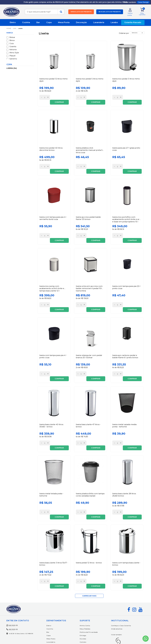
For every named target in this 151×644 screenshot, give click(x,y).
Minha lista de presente (81, 12)
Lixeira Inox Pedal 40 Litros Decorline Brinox (51, 145)
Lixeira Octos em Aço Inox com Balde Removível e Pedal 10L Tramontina (89, 274)
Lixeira (22, 29)
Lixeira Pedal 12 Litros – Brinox (89, 529)
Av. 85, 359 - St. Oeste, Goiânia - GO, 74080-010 (24, 595)
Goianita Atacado (133, 23)
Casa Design (143, 2)
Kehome (12, 50)
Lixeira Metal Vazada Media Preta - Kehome (125, 402)
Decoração (81, 23)
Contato (88, 604)
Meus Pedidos (90, 591)
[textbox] (44, 12)
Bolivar (11, 38)
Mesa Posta (64, 23)
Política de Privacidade (93, 594)
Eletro (13, 23)
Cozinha (26, 23)
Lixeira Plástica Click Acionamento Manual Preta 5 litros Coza (90, 146)
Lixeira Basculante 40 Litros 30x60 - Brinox (52, 402)
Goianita (11, 47)
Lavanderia (99, 23)
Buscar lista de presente (110, 12)
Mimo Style (13, 53)
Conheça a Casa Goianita (124, 587)
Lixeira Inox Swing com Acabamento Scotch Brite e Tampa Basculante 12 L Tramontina (52, 275)
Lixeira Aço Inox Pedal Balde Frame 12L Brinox (89, 209)
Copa (49, 23)
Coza (10, 44)
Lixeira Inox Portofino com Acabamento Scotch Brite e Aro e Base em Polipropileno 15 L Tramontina (127, 211)
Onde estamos (119, 591)
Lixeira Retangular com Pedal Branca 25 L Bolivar (89, 337)
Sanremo (12, 59)
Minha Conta (90, 587)
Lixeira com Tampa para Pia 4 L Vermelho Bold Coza (53, 209)
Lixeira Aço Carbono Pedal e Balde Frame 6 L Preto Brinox (125, 337)
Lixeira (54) (12, 69)
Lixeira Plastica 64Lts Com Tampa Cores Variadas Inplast (90, 466)
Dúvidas (88, 600)
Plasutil (11, 56)
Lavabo (114, 23)
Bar (38, 23)
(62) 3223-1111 (14, 587)
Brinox (11, 41)
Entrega (88, 597)
